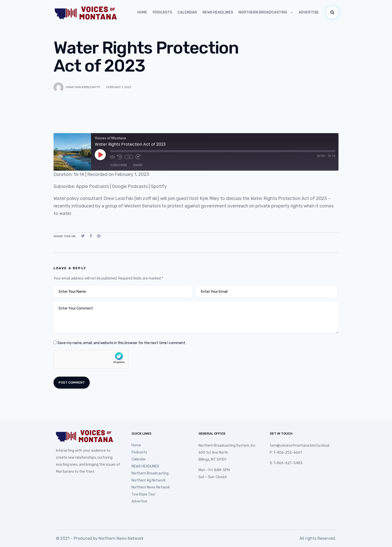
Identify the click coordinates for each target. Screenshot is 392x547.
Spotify (159, 186)
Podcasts (162, 12)
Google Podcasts (130, 186)
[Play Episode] (100, 155)
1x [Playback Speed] (129, 157)
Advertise (309, 12)
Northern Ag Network (148, 480)
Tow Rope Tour (143, 494)
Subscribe (119, 165)
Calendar (187, 12)
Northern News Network (151, 487)
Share (138, 165)
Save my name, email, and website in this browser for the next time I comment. (122, 343)
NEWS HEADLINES (218, 12)
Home (142, 12)
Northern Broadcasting (266, 12)
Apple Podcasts (92, 186)
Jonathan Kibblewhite (83, 87)
